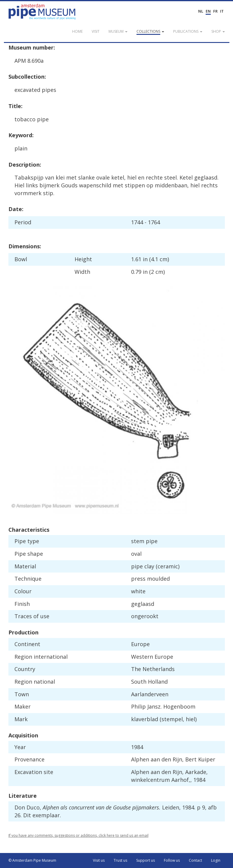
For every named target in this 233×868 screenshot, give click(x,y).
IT (222, 11)
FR (215, 11)
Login (216, 860)
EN (208, 11)
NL (201, 11)
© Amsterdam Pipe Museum (32, 860)
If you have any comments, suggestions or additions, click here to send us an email (78, 835)
